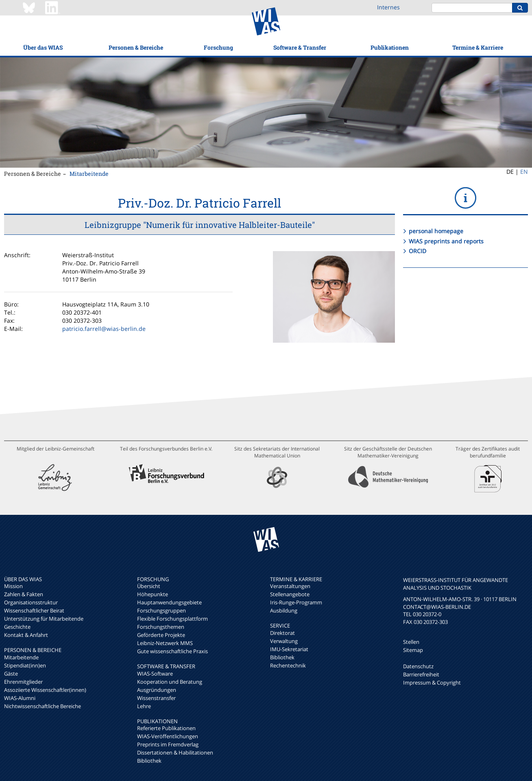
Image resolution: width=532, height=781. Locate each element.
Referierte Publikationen (166, 728)
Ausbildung (284, 610)
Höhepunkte (153, 594)
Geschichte (17, 627)
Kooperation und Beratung (170, 682)
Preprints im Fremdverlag (168, 744)
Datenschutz (418, 666)
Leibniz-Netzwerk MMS (165, 643)
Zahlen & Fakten (24, 594)
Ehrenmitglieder (23, 682)
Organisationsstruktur (31, 602)
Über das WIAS (43, 47)
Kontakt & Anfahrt (26, 635)
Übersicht (149, 586)
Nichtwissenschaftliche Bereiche (43, 706)
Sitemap (413, 650)
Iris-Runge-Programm (296, 602)
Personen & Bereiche (136, 47)
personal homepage (436, 231)
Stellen (411, 642)
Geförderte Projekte (161, 635)
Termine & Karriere (478, 47)
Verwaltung (284, 641)
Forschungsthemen (161, 627)
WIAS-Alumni (20, 698)
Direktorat (282, 633)
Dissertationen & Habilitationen (175, 753)
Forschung (218, 47)
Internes (388, 7)
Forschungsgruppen (161, 610)
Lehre (144, 706)
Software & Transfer (300, 47)
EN (524, 172)
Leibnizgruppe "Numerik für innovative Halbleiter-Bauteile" (200, 225)
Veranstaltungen (290, 586)
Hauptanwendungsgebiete (169, 602)
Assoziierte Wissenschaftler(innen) (45, 690)
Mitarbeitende (89, 174)
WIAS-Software (155, 674)
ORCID (418, 251)
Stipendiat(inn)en (25, 665)
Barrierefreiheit (421, 674)
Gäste (11, 674)
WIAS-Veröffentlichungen (168, 736)
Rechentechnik (288, 665)
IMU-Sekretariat (289, 649)
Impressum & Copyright (432, 683)
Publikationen (390, 47)
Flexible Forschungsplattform (172, 619)
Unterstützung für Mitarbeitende (44, 619)
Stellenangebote (290, 594)
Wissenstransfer (156, 698)
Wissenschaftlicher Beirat (34, 610)
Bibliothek (149, 761)
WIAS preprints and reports (446, 241)
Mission (13, 586)
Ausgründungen (157, 690)
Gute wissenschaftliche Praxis (172, 651)
